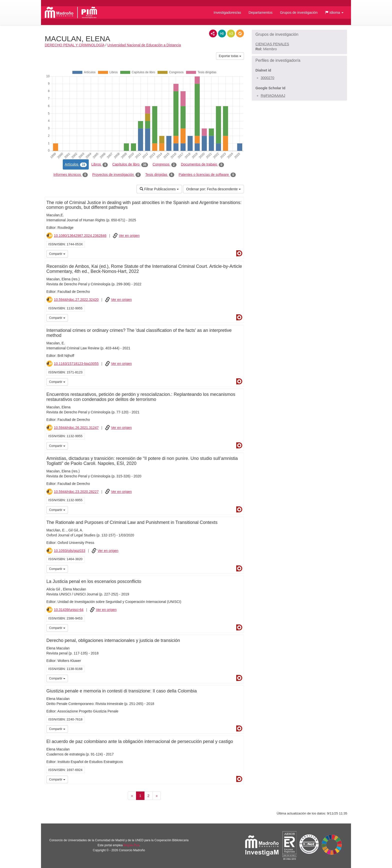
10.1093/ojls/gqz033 (70, 551)
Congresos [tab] (164, 165)
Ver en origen (129, 236)
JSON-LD (222, 34)
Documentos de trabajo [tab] (202, 165)
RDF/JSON (240, 34)
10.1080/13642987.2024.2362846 (80, 236)
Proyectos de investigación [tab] (116, 175)
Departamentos (260, 13)
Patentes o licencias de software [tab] (207, 175)
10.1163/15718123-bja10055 (76, 364)
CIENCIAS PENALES (272, 44)
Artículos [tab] (76, 165)
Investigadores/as (227, 13)
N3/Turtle (231, 34)
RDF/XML (213, 34)
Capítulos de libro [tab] (130, 165)
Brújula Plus (131, 845)
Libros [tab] (99, 165)
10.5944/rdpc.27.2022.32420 (76, 300)
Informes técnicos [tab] (71, 175)
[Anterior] (132, 796)
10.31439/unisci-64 (69, 610)
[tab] (299, 35)
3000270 (268, 78)
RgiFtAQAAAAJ (273, 96)
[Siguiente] (157, 796)
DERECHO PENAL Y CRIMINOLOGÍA (75, 45)
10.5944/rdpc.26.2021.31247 (76, 428)
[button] (334, 13)
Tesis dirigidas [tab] (160, 175)
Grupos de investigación (299, 13)
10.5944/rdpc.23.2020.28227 (76, 492)
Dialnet (239, 253)
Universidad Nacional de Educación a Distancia (144, 45)
